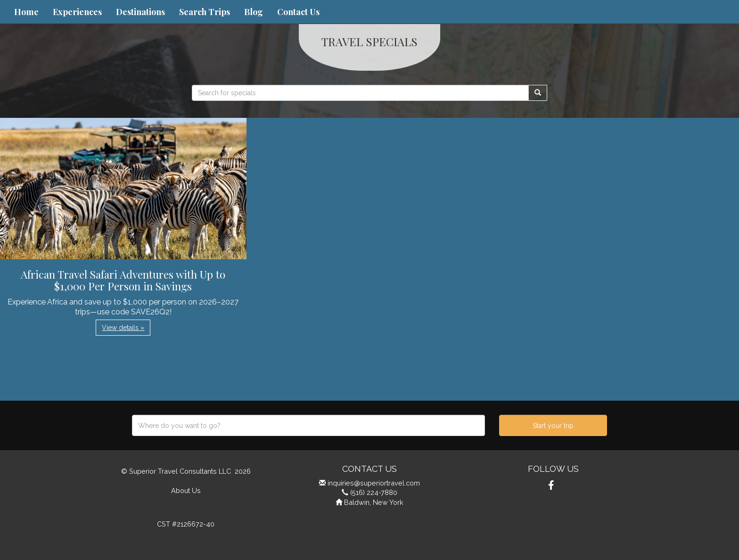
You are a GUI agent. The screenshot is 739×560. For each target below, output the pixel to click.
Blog (254, 12)
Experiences (77, 12)
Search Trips (205, 12)
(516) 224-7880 (374, 492)
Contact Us (298, 12)
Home (26, 12)
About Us (186, 490)
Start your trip (553, 426)
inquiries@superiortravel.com (374, 483)
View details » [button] (123, 328)
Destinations (140, 12)
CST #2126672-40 (186, 524)
